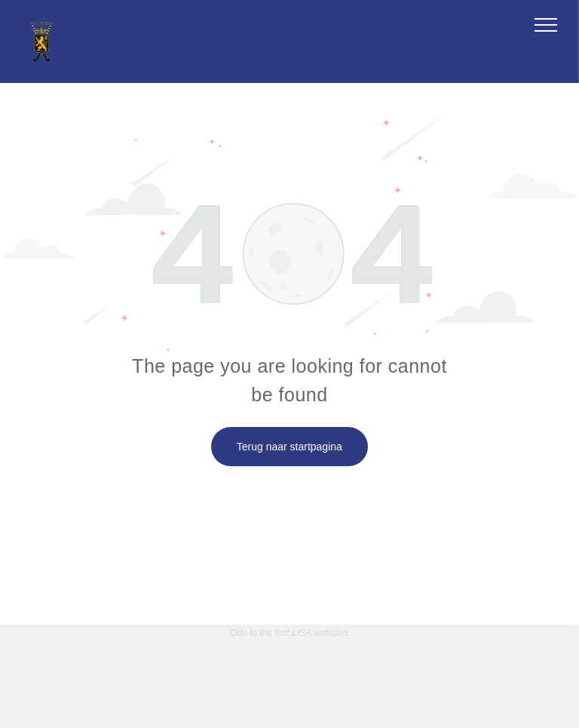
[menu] (546, 25)
